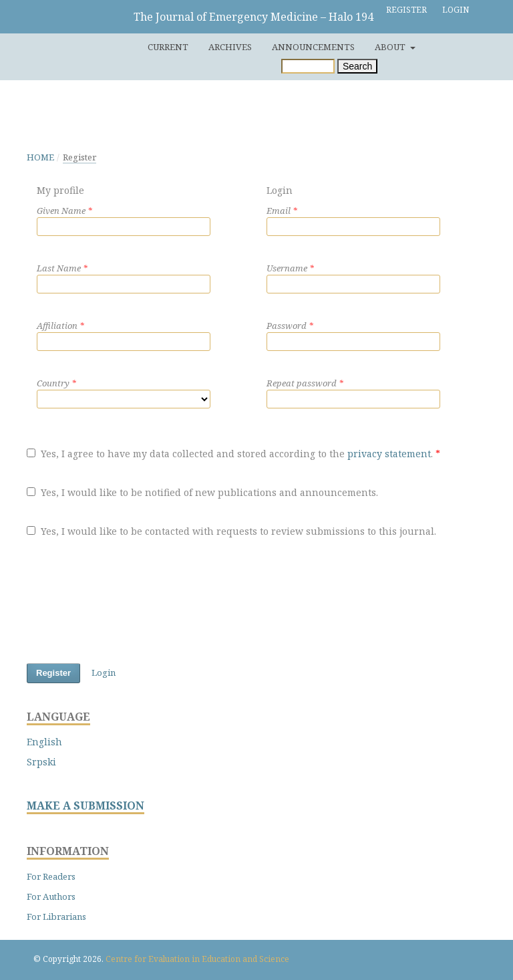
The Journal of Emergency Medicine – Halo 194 (253, 17)
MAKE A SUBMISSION (85, 806)
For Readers (51, 876)
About (391, 47)
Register (406, 10)
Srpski (41, 762)
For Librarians (56, 916)
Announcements (313, 47)
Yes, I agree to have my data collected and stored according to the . (233, 454)
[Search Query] (308, 66)
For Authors (51, 896)
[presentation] (128, 603)
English (44, 742)
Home (40, 157)
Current (168, 47)
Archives (230, 47)
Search (357, 66)
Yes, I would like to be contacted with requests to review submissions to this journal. (231, 531)
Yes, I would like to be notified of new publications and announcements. (202, 492)
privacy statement (389, 454)
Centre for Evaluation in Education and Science (197, 959)
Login (456, 10)
